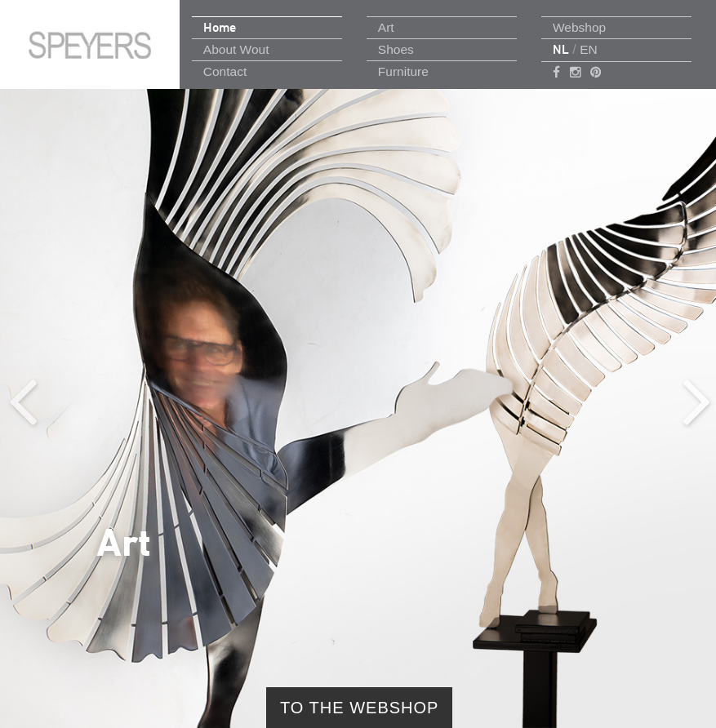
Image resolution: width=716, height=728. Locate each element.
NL (561, 49)
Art (386, 27)
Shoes (396, 49)
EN (589, 49)
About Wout (236, 49)
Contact (225, 71)
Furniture (403, 71)
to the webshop (359, 708)
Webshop (579, 27)
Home (220, 27)
